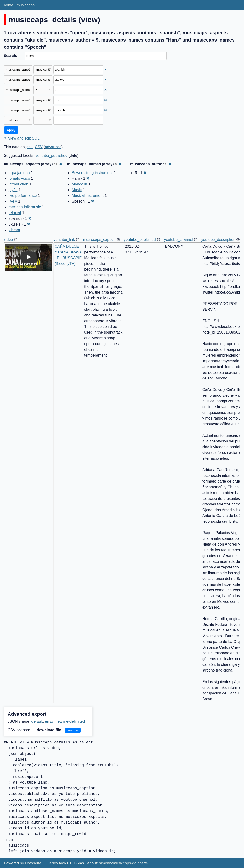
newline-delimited (70, 721)
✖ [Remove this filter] (105, 70)
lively (13, 201)
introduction (18, 184)
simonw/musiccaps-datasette (123, 863)
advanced (53, 147)
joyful (13, 190)
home (9, 5)
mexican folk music (25, 207)
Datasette (33, 863)
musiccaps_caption (99, 239)
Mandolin (79, 184)
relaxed (15, 213)
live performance (23, 196)
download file (47, 730)
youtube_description (218, 239)
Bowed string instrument (92, 173)
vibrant (14, 230)
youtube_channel (178, 239)
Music (77, 190)
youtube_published (51, 155)
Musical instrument (88, 196)
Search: (10, 55)
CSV (39, 147)
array (49, 721)
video (8, 239)
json (29, 147)
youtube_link (64, 239)
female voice (19, 178)
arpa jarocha (19, 173)
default (37, 721)
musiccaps (25, 5)
